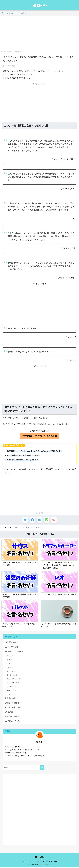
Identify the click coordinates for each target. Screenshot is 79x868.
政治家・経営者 (12, 718)
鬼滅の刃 (10, 660)
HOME (40, 858)
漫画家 (9, 713)
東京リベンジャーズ (14, 680)
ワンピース (11, 695)
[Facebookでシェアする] (32, 520)
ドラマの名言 (12, 648)
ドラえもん (35, 528)
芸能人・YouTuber (14, 722)
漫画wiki (40, 5)
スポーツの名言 (12, 704)
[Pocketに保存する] (55, 520)
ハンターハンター (13, 684)
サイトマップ (43, 863)
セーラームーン (12, 676)
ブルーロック (12, 687)
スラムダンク (12, 672)
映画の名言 (10, 643)
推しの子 (10, 657)
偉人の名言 (10, 699)
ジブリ (9, 664)
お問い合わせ (54, 863)
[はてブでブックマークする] (40, 520)
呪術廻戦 (10, 668)
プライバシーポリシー (28, 863)
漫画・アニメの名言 (22, 528)
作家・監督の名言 (13, 709)
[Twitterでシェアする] (24, 520)
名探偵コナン (12, 691)
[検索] (42, 769)
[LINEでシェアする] (47, 520)
